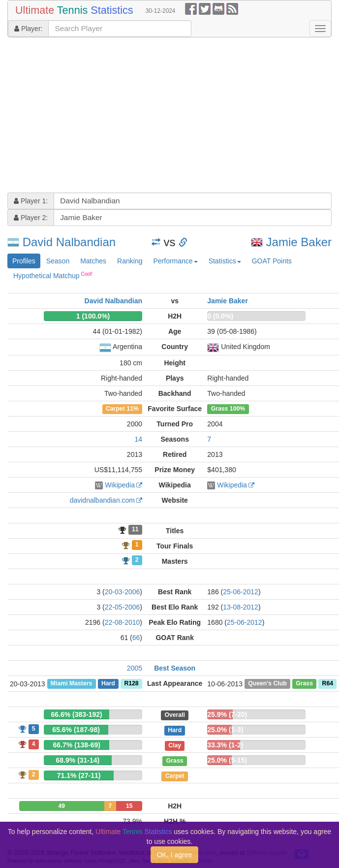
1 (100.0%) (93, 316)
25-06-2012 (241, 592)
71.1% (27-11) (79, 775)
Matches (93, 261)
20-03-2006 (123, 592)
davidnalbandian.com (102, 500)
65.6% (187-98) (76, 730)
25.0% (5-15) (227, 760)
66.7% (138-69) (77, 745)
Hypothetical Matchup (53, 275)
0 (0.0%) (220, 316)
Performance (175, 261)
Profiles (24, 261)
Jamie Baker (299, 242)
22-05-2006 (123, 607)
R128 (131, 684)
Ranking (130, 261)
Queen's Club (267, 684)
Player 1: (31, 201)
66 (136, 638)
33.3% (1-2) (225, 745)
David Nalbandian (69, 242)
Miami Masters (71, 684)
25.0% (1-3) (225, 730)
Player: (28, 29)
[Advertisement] (158, 116)
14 (138, 439)
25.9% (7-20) (227, 714)
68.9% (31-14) (78, 760)
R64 (328, 684)
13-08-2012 (241, 607)
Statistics (225, 261)
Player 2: (31, 218)
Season (58, 261)
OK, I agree (175, 855)
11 (135, 530)
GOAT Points (272, 261)
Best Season (175, 668)
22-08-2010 (123, 622)
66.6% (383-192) (76, 714)
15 (129, 806)
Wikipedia (120, 485)
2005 (135, 668)
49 (62, 806)
